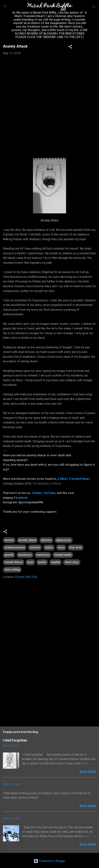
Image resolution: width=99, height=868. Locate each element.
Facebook (21, 498)
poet (30, 562)
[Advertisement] (49, 692)
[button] (70, 47)
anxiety (9, 540)
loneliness (25, 555)
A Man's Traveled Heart (74, 479)
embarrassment (15, 547)
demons (46, 540)
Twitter (37, 493)
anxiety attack (27, 540)
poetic (42, 562)
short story (72, 562)
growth (9, 555)
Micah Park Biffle (50, 6)
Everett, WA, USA (26, 577)
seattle (55, 562)
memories (43, 555)
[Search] (94, 7)
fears (61, 547)
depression (64, 540)
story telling (12, 570)
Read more (88, 772)
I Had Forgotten (15, 740)
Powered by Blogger (49, 861)
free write (76, 547)
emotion (35, 547)
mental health (63, 555)
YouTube (49, 493)
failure (49, 547)
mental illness (14, 562)
